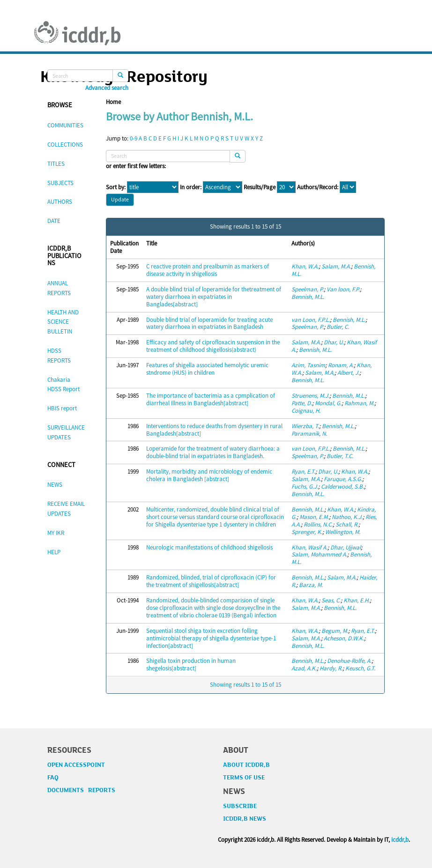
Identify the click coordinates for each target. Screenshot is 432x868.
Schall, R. (347, 524)
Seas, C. (331, 600)
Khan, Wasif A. (309, 547)
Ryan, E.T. (303, 471)
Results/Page (260, 187)
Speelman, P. (308, 289)
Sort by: (116, 187)
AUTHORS (60, 202)
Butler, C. (338, 327)
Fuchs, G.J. (305, 486)
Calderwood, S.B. (343, 486)
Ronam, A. (341, 365)
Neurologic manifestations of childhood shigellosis (209, 547)
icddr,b (400, 840)
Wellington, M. (343, 532)
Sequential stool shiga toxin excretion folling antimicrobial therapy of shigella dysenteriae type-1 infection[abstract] (211, 638)
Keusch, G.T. (360, 668)
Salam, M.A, (320, 373)
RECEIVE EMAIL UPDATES (66, 509)
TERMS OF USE (244, 778)
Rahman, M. (359, 403)
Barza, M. (311, 585)
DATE (54, 221)
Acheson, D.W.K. (344, 638)
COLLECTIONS (65, 145)
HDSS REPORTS (59, 356)
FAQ (53, 778)
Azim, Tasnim (308, 365)
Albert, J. (348, 373)
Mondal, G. (328, 403)
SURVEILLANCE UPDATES (66, 432)
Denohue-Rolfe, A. (349, 661)
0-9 (134, 138)
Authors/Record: (318, 187)
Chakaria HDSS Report (63, 385)
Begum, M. (335, 631)
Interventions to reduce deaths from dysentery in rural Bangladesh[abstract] (214, 430)
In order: (191, 187)
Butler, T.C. (340, 456)
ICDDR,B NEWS (245, 819)
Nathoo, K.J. (347, 517)
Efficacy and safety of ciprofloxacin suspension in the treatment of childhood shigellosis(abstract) (213, 346)
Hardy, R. (331, 668)
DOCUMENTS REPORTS (81, 790)
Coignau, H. (306, 411)
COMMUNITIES (65, 125)
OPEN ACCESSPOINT (76, 765)
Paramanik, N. (309, 434)
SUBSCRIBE (240, 806)
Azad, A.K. (304, 668)
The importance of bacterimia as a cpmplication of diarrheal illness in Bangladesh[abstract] (211, 399)
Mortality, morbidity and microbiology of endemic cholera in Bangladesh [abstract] (209, 475)
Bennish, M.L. (308, 297)
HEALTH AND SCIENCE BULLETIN (63, 322)
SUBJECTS (60, 183)
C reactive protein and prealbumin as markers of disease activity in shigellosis (208, 270)
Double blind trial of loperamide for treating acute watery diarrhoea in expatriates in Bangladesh (209, 323)
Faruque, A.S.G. (343, 479)
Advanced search (107, 88)
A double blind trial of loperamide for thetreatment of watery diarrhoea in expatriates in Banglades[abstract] (214, 297)
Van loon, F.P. (343, 289)
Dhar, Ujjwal (346, 547)
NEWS (55, 485)
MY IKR (56, 533)
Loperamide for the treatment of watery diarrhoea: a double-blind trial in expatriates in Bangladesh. (213, 452)
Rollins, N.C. (318, 524)
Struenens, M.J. (310, 396)
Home (113, 102)
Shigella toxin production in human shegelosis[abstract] (191, 664)
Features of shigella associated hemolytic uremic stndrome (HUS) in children (207, 369)
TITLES (56, 164)
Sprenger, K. (307, 532)
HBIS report (62, 408)
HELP (54, 552)
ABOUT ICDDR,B (246, 765)
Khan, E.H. (357, 600)
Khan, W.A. (305, 266)
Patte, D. (302, 403)
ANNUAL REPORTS (59, 288)
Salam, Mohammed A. (319, 554)
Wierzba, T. (305, 426)
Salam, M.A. (336, 266)
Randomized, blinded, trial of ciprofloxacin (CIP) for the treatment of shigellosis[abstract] (211, 581)
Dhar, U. (334, 342)
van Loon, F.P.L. (311, 320)
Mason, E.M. (314, 517)
